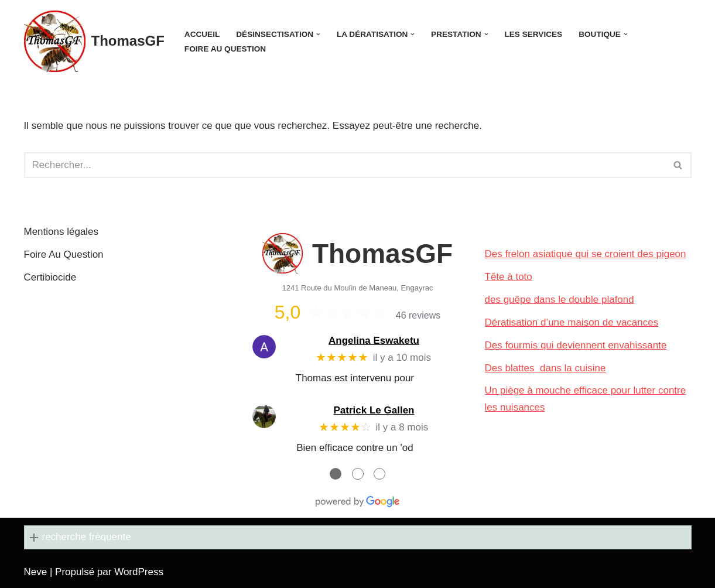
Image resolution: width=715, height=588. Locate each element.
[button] (318, 34)
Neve (36, 572)
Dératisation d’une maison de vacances (572, 322)
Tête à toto (509, 277)
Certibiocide (50, 277)
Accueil (202, 34)
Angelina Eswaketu (374, 341)
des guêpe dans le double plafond (560, 300)
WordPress (139, 572)
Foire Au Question (225, 49)
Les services (534, 34)
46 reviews (418, 315)
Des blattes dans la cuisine (545, 368)
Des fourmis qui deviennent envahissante (576, 345)
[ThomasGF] (94, 41)
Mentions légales (61, 232)
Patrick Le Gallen (374, 410)
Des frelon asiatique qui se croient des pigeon (586, 254)
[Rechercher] (345, 165)
